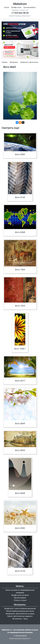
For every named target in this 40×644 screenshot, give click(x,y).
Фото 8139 (20, 571)
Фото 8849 (20, 423)
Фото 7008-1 (20, 349)
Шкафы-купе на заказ (20, 595)
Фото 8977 (20, 381)
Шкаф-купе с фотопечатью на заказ (20, 614)
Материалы (14, 62)
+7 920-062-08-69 (20, 13)
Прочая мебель (29, 7)
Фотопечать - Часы (20, 619)
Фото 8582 (20, 528)
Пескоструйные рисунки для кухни (20, 611)
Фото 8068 (20, 232)
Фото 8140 (20, 197)
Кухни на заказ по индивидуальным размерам (20, 591)
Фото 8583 (20, 154)
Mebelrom (20, 4)
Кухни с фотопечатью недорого (20, 616)
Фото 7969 (20, 270)
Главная (4, 62)
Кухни (7, 7)
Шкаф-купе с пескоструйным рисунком (20, 609)
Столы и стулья (20, 600)
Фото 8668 (20, 493)
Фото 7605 (20, 306)
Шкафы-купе (16, 7)
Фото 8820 (20, 450)
